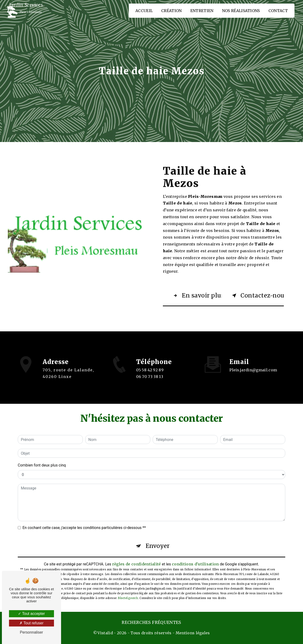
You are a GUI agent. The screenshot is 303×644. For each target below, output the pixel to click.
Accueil (144, 11)
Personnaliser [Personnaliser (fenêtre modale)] (31, 632)
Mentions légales (193, 633)
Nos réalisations (241, 11)
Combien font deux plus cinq (42, 465)
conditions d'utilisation (195, 564)
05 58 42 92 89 (150, 374)
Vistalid (105, 633)
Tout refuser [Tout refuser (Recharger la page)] (31, 623)
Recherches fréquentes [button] (151, 622)
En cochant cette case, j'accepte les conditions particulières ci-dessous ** (84, 528)
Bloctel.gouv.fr (128, 598)
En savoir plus (196, 296)
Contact (278, 11)
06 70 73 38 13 (150, 381)
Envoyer (158, 546)
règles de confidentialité (137, 564)
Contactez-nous (257, 296)
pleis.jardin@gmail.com (253, 366)
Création (172, 11)
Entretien (202, 11)
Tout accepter (31, 614)
